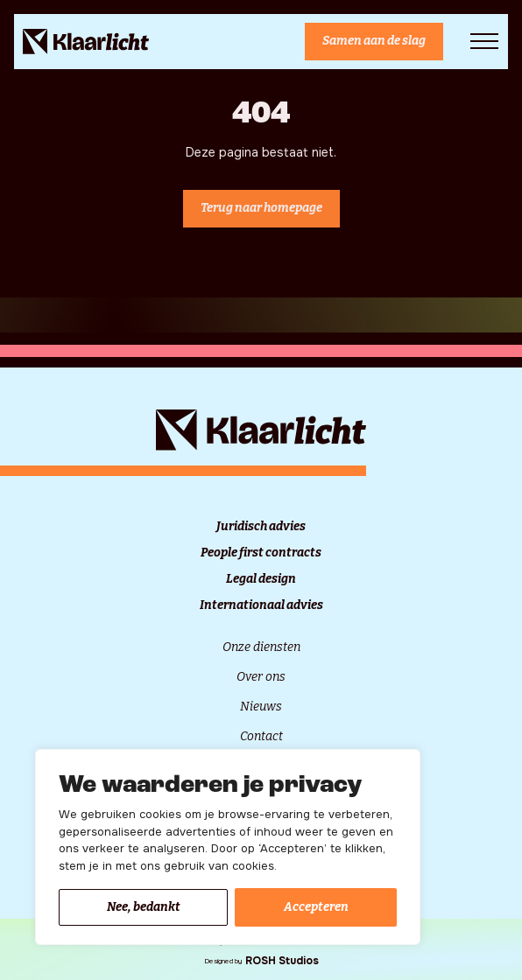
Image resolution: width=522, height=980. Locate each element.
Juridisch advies (261, 527)
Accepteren (316, 907)
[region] (228, 847)
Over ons (261, 677)
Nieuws (261, 707)
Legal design (261, 579)
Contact (261, 736)
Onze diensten (261, 647)
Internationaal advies (261, 605)
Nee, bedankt (144, 907)
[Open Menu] (484, 41)
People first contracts (261, 553)
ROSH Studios (282, 961)
